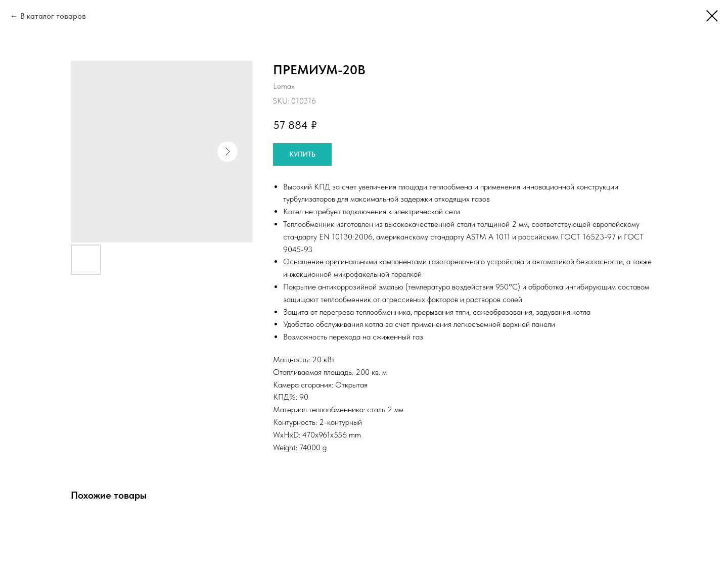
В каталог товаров (53, 16)
